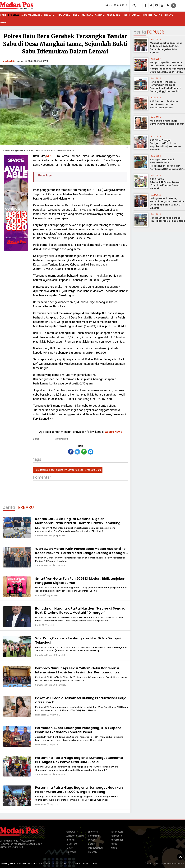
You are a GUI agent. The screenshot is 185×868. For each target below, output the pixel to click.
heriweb (181, 863)
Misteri (92, 840)
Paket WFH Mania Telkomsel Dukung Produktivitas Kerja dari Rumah (81, 700)
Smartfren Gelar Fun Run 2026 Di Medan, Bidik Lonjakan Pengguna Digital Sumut (80, 581)
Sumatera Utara (31, 15)
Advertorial (117, 840)
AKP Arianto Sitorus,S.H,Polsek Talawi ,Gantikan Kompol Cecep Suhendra (165, 184)
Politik (158, 15)
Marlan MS (9, 61)
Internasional (132, 15)
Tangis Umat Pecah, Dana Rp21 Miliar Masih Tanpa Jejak (167, 219)
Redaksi (22, 863)
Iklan (85, 863)
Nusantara (63, 15)
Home (3, 15)
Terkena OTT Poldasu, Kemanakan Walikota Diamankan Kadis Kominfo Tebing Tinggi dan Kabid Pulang (166, 88)
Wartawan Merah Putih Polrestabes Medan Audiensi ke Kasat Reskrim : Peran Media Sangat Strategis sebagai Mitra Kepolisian (80, 553)
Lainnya (168, 15)
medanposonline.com (162, 863)
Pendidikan (113, 15)
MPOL (50, 156)
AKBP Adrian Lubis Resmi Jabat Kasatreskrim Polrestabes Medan (164, 104)
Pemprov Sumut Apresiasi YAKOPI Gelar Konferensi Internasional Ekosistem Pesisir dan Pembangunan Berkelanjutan (77, 672)
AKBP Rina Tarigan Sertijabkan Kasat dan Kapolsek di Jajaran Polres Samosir (166, 145)
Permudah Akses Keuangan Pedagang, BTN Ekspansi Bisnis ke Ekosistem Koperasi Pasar (79, 730)
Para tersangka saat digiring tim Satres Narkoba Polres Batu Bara (68, 470)
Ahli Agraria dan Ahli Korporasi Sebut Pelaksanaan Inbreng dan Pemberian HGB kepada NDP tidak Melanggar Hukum (167, 166)
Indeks (4, 23)
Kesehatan (117, 832)
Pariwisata (116, 836)
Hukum (76, 15)
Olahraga (87, 15)
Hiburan (147, 15)
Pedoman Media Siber (40, 863)
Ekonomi (100, 15)
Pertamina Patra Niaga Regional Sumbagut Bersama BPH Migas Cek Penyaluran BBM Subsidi (79, 760)
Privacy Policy (60, 863)
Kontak (93, 863)
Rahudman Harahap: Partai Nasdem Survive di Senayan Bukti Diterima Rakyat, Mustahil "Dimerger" (81, 611)
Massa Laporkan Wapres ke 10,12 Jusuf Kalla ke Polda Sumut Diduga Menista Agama (166, 48)
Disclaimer (75, 863)
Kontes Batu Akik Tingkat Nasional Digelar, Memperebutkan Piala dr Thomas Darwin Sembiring (78, 521)
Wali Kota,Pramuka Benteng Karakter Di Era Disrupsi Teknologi (78, 640)
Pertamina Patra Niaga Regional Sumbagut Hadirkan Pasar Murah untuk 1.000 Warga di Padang (79, 790)
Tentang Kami (8, 863)
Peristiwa (14, 15)
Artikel (114, 848)
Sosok (91, 844)
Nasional (49, 15)
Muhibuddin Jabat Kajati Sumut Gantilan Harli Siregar (167, 122)
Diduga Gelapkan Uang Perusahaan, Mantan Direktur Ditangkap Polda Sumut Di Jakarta (167, 203)
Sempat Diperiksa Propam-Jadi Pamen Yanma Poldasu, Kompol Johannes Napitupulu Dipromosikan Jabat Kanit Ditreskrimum (167, 69)
